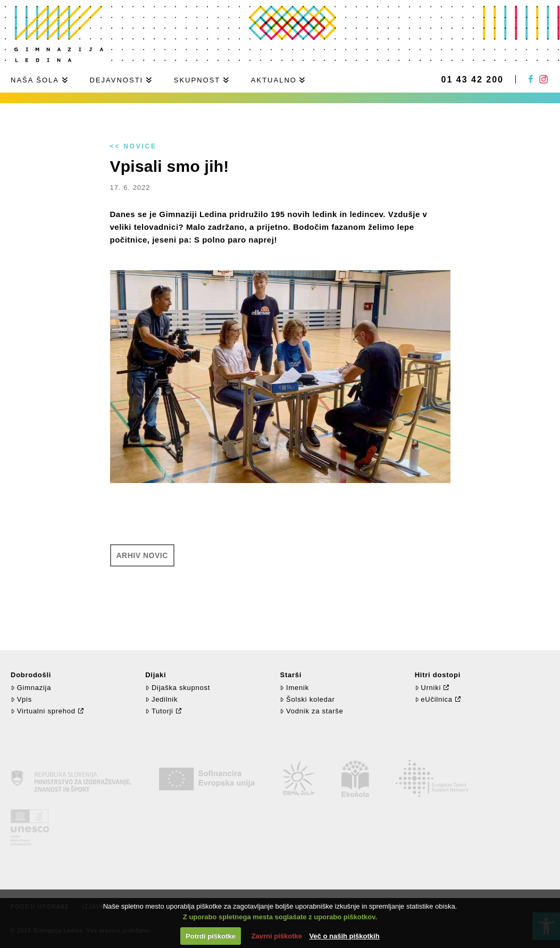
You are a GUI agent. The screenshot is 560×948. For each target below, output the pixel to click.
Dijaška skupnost (178, 688)
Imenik (294, 688)
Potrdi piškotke (211, 936)
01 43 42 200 (473, 80)
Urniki (428, 688)
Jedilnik (161, 699)
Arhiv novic (142, 555)
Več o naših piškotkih (344, 936)
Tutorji (159, 711)
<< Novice (133, 146)
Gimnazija (31, 688)
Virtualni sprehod (43, 711)
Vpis (21, 699)
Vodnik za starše (311, 711)
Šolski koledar (307, 699)
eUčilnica (434, 699)
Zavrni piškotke (277, 936)
